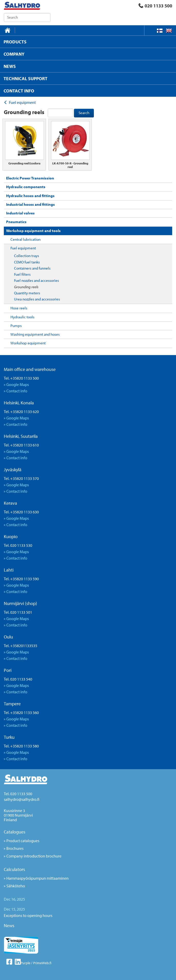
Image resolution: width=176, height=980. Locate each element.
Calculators (14, 869)
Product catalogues (23, 841)
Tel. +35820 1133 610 (21, 445)
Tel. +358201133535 (21, 646)
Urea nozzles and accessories (37, 299)
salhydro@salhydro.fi (22, 799)
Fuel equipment (23, 248)
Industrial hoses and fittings (30, 204)
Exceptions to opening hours (28, 915)
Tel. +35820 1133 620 (21, 412)
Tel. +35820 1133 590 (21, 579)
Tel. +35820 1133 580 (21, 746)
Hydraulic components (26, 187)
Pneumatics (16, 222)
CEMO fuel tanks (27, 262)
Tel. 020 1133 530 (18, 545)
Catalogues (15, 832)
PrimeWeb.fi (42, 963)
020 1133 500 (155, 6)
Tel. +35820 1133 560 (21, 712)
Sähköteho (16, 886)
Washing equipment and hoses (35, 334)
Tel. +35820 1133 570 (21, 478)
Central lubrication (26, 239)
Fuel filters (22, 274)
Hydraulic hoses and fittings (30, 196)
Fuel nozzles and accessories (36, 280)
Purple (26, 963)
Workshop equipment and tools (33, 231)
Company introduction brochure (34, 856)
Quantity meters (27, 293)
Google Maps (18, 384)
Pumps (16, 326)
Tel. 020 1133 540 (18, 679)
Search (84, 113)
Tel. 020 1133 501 (18, 612)
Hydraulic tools (22, 317)
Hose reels (19, 308)
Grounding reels (26, 287)
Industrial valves (20, 213)
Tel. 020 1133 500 (18, 794)
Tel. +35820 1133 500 (21, 378)
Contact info (17, 391)
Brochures (15, 848)
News (9, 925)
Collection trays (27, 256)
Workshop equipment (28, 343)
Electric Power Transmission (30, 178)
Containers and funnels (32, 268)
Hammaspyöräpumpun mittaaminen (37, 878)
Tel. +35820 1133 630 (21, 512)
